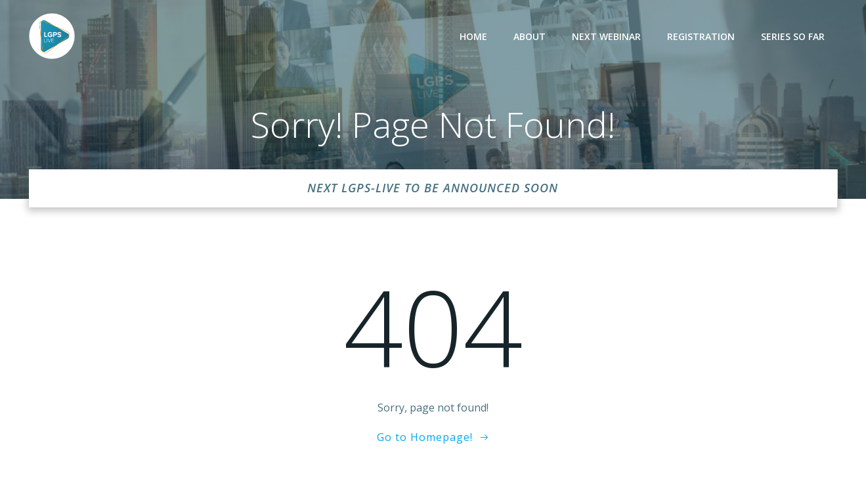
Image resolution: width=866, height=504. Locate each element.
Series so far (793, 36)
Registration (701, 36)
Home (473, 36)
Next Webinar (606, 36)
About (530, 36)
